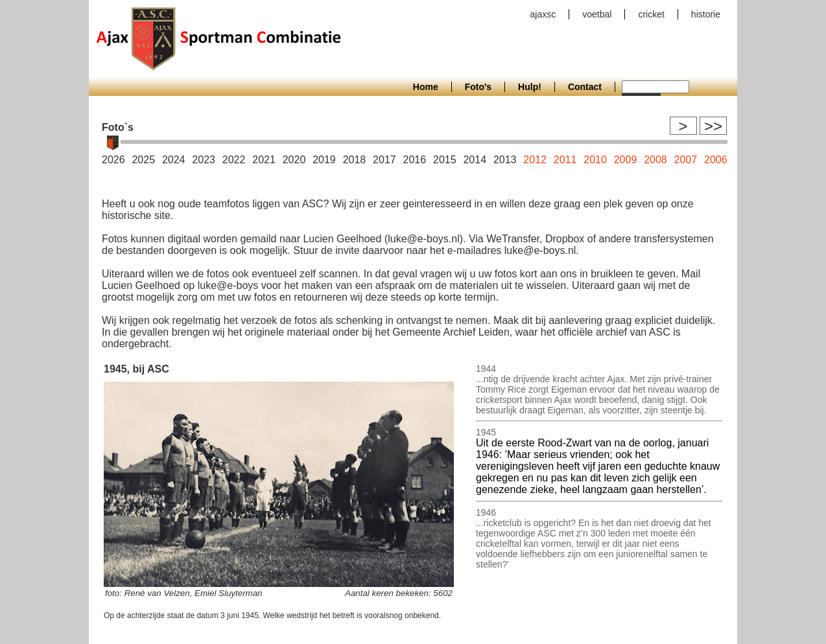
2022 (234, 160)
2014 (475, 160)
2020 (294, 160)
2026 (113, 160)
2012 (535, 160)
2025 (143, 160)
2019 (324, 160)
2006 (716, 160)
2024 (174, 160)
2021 (264, 160)
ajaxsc (543, 14)
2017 (384, 160)
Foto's (478, 87)
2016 (415, 160)
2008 (655, 160)
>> (713, 126)
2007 (686, 160)
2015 (445, 160)
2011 (565, 160)
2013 (505, 160)
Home (426, 87)
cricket (651, 14)
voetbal (597, 14)
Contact (585, 87)
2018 (355, 160)
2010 (595, 160)
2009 (626, 160)
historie (706, 14)
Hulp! (530, 87)
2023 (204, 160)
